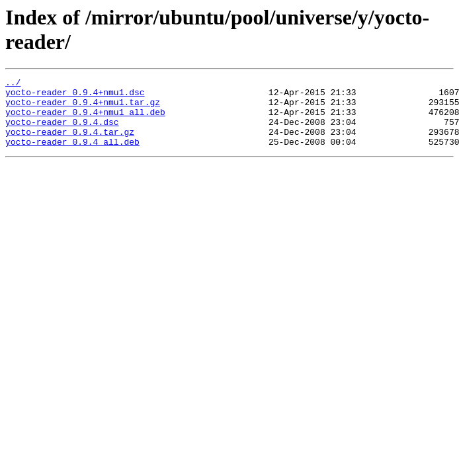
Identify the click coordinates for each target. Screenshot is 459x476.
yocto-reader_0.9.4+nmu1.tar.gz (83, 108)
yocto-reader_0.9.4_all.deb (72, 155)
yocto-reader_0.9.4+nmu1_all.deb (85, 120)
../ (13, 84)
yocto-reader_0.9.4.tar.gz (70, 143)
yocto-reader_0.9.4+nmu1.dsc (75, 96)
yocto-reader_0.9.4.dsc (62, 132)
